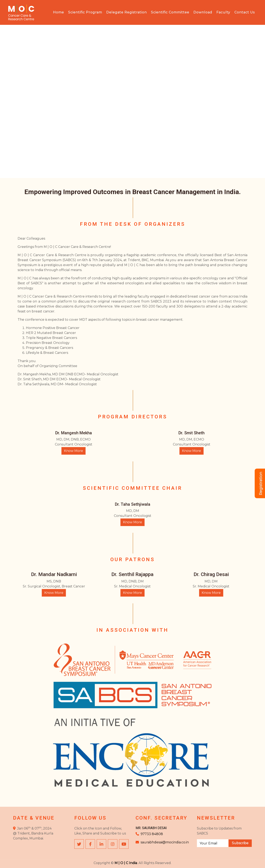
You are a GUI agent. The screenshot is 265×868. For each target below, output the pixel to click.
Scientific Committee (170, 12)
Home (58, 12)
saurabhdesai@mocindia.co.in (165, 842)
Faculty (223, 12)
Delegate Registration (126, 12)
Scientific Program (85, 12)
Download (203, 12)
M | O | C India (126, 863)
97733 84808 (152, 834)
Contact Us (245, 12)
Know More (73, 451)
